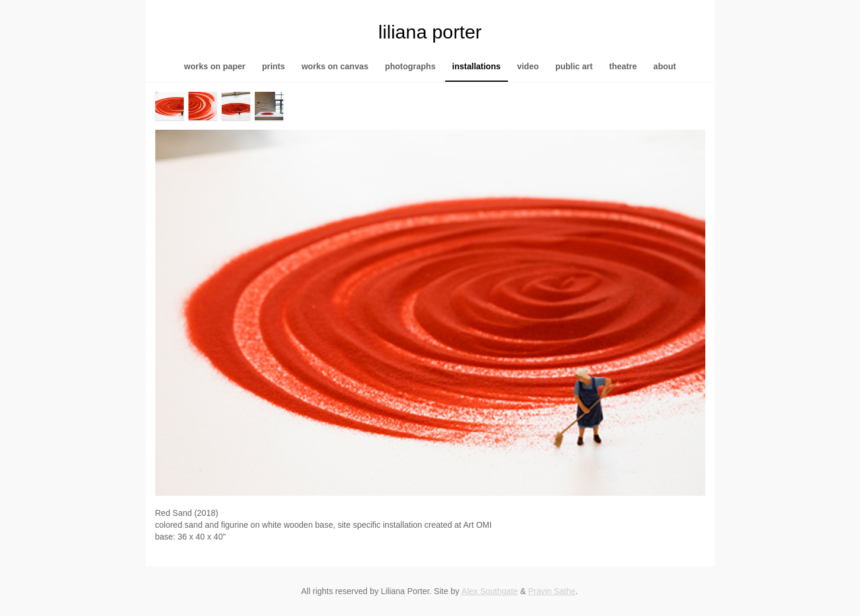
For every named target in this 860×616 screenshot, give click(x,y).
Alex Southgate (490, 591)
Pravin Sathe (552, 591)
